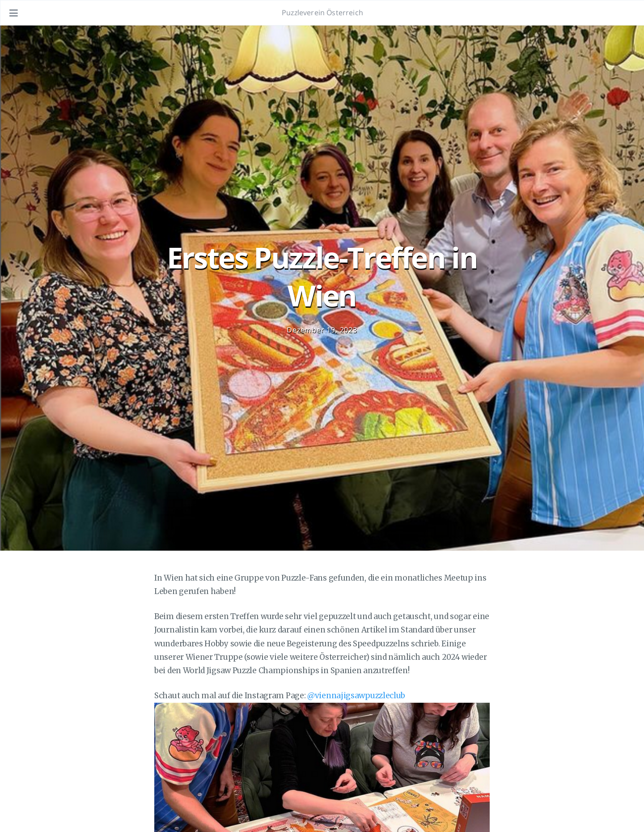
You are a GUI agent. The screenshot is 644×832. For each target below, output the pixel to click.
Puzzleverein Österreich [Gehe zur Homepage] (322, 13)
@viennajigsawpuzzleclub (356, 696)
